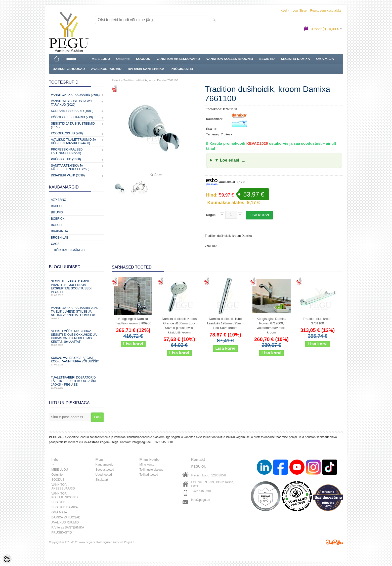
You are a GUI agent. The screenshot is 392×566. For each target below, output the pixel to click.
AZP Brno (59, 200)
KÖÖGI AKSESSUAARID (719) (72, 117)
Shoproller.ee (334, 542)
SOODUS (143, 59)
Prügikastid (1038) (66, 159)
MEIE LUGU (101, 59)
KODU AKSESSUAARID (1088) (72, 111)
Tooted (71, 59)
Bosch (56, 225)
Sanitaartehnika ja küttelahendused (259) (70, 167)
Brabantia (60, 231)
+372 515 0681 (163, 442)
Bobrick (58, 219)
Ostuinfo (123, 59)
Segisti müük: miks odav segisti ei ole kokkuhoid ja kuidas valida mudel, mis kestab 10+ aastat (77, 338)
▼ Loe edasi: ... (230, 160)
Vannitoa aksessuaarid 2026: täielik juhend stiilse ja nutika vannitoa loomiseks (77, 313)
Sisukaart (102, 480)
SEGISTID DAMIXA (295, 59)
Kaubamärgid (104, 465)
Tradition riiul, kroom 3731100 (317, 321)
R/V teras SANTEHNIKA (146, 69)
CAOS (55, 244)
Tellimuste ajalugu (151, 470)
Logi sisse (300, 11)
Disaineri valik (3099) (68, 175)
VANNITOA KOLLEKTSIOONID (230, 59)
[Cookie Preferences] (7, 559)
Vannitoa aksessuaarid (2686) (75, 95)
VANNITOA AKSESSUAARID (178, 59)
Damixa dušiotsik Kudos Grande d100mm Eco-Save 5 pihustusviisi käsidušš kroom (179, 326)
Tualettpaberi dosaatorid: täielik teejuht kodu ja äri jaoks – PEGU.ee (77, 382)
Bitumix (57, 212)
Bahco (56, 206)
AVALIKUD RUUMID (106, 69)
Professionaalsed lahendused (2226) (67, 151)
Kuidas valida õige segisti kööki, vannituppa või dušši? (77, 361)
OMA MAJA (325, 59)
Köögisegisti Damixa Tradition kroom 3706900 (133, 321)
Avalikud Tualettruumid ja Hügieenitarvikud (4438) (74, 141)
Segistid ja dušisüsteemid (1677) (73, 125)
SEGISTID (267, 59)
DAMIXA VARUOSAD (69, 69)
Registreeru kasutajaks (326, 11)
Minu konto (147, 465)
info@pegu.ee (141, 442)
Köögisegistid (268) (67, 133)
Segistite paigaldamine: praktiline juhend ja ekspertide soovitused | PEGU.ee (77, 288)
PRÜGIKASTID (182, 69)
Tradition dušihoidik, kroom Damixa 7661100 (151, 80)
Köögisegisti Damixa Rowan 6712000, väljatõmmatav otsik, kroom (272, 326)
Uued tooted (104, 475)
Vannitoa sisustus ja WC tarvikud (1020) (72, 103)
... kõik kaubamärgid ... (70, 250)
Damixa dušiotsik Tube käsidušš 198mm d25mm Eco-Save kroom (225, 323)
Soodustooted (105, 470)
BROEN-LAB (60, 238)
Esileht (116, 80)
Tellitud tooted (149, 475)
